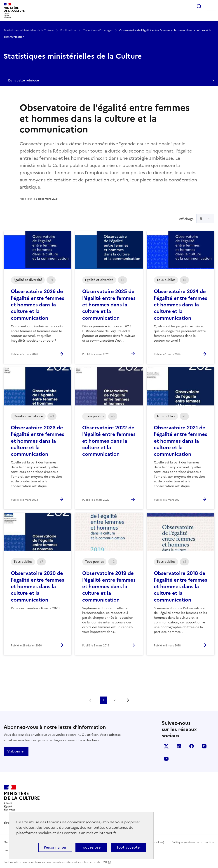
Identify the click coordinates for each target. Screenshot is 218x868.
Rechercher (199, 6)
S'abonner (16, 751)
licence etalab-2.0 (95, 862)
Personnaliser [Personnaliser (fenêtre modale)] (55, 847)
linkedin (179, 746)
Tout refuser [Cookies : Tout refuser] (91, 847)
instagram (204, 746)
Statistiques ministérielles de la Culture (29, 30)
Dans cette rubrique (109, 81)
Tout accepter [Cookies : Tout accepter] (129, 847)
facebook (192, 746)
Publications (69, 30)
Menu (212, 6)
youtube (166, 759)
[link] (91, 700)
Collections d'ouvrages (98, 30)
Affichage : (197, 219)
